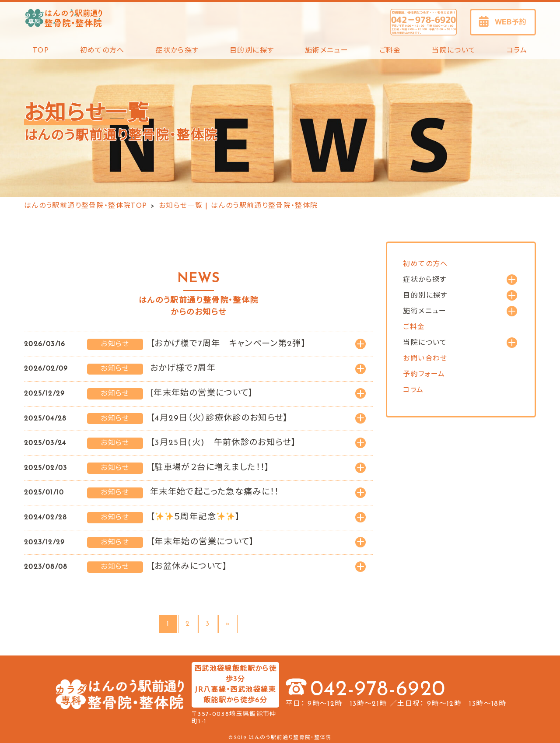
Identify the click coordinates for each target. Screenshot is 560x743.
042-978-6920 (378, 690)
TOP (41, 51)
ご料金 (390, 51)
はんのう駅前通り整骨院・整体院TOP (86, 206)
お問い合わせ (425, 359)
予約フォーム (424, 375)
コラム (517, 51)
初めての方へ (102, 51)
